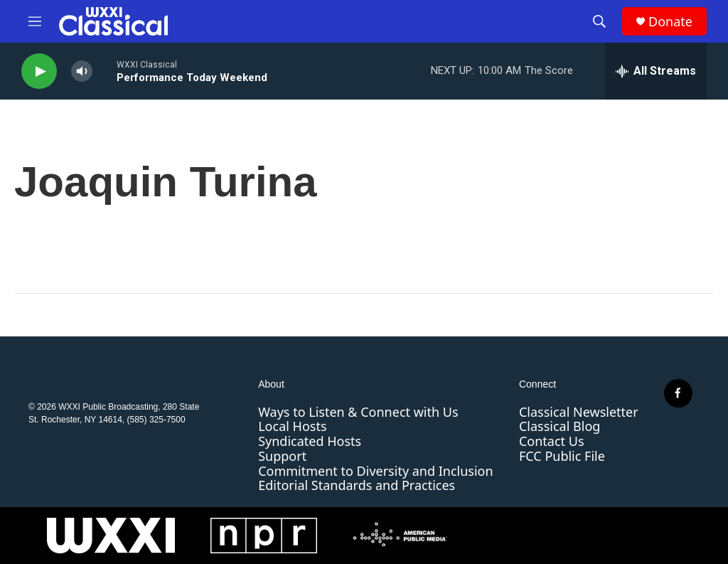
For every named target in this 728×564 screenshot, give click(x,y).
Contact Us (552, 441)
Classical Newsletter (579, 412)
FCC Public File (562, 456)
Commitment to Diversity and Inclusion (375, 471)
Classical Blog (560, 426)
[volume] (82, 71)
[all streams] (656, 71)
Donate (670, 22)
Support (282, 456)
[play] (39, 71)
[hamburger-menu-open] (35, 21)
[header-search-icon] (599, 21)
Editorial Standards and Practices (357, 485)
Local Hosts (292, 426)
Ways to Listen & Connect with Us (358, 412)
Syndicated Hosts (310, 441)
